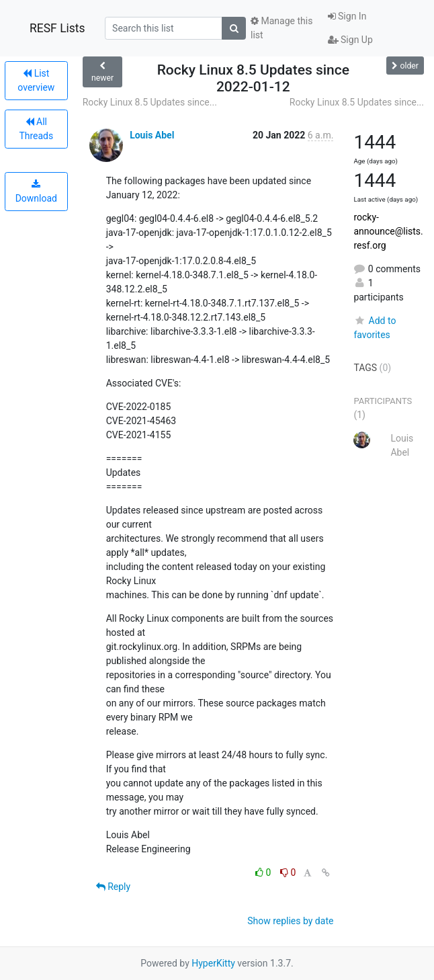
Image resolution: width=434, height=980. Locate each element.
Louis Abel (152, 135)
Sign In (347, 16)
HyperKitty (213, 963)
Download (36, 192)
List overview (36, 80)
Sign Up (350, 40)
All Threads (36, 129)
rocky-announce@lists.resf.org (388, 231)
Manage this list (281, 28)
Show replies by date (290, 921)
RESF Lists (57, 28)
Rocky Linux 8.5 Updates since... (150, 102)
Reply (113, 887)
